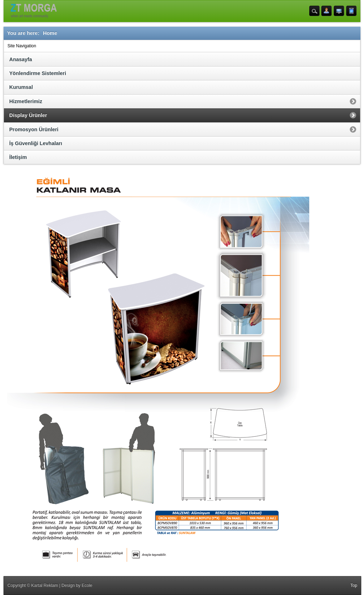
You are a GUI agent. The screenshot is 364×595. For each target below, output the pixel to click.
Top (354, 585)
